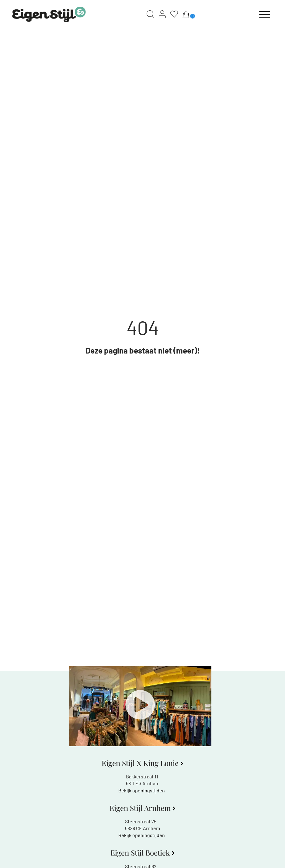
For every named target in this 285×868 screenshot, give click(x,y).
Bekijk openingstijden (142, 790)
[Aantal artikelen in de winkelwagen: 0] (186, 15)
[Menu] (265, 15)
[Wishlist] (174, 14)
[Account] (162, 14)
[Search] (150, 14)
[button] (140, 706)
